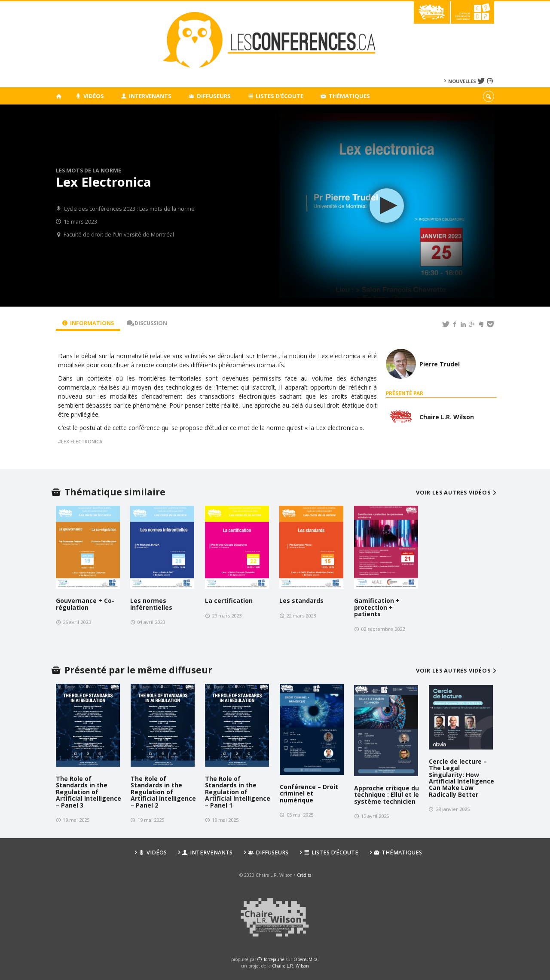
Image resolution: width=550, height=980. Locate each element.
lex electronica (82, 441)
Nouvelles (462, 81)
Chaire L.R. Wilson (290, 966)
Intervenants (147, 96)
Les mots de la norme (89, 171)
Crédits (304, 875)
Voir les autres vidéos (457, 493)
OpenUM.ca (306, 959)
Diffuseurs (210, 96)
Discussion (147, 323)
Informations (88, 323)
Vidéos (90, 96)
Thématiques (345, 96)
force (274, 959)
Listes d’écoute (276, 96)
